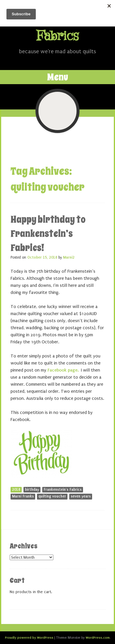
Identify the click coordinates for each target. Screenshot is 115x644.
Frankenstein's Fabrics (63, 490)
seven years (81, 496)
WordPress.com (98, 638)
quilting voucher (52, 496)
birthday (32, 490)
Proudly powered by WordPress (29, 638)
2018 (16, 490)
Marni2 (69, 257)
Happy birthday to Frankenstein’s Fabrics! (48, 234)
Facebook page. (63, 370)
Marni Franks (23, 496)
